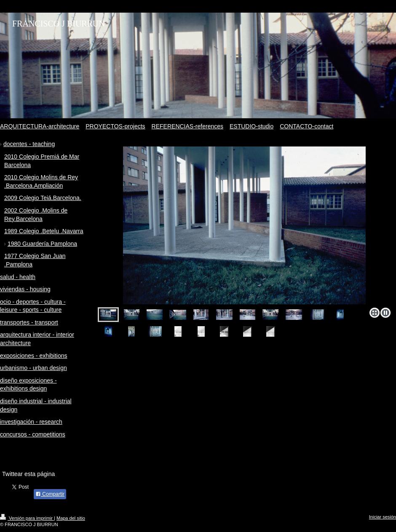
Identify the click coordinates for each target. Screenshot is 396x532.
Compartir (50, 494)
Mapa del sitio (71, 518)
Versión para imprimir (27, 518)
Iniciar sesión (383, 517)
